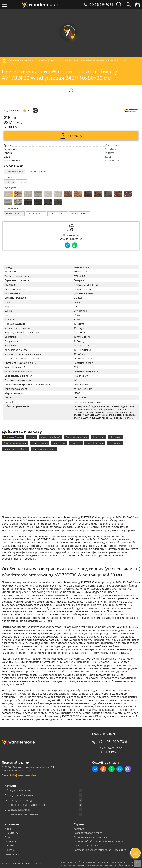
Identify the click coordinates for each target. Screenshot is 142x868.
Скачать (9, 850)
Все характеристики (14, 166)
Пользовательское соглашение (91, 846)
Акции (8, 829)
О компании (12, 833)
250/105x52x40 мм (58, 214)
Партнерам (11, 841)
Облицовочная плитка (18, 790)
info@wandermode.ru (24, 775)
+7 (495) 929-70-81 (71, 239)
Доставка (79, 829)
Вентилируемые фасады (19, 800)
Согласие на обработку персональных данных (100, 850)
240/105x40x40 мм (36, 214)
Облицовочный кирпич (19, 795)
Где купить (11, 846)
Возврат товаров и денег (88, 833)
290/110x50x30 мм (80, 214)
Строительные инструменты (22, 814)
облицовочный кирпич (17, 694)
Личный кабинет (14, 854)
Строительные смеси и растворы (25, 805)
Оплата (9, 837)
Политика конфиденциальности (92, 837)
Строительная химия (17, 810)
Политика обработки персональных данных (98, 841)
